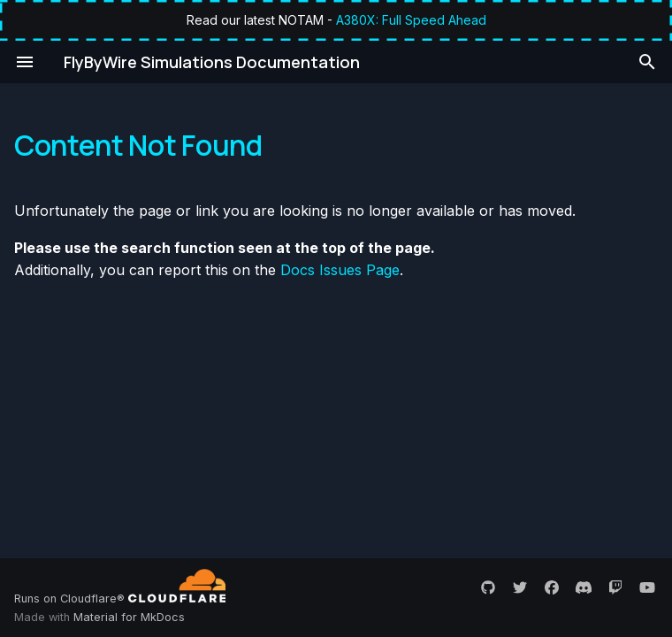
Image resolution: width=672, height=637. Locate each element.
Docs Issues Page (340, 270)
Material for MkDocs (129, 617)
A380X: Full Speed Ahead (411, 20)
